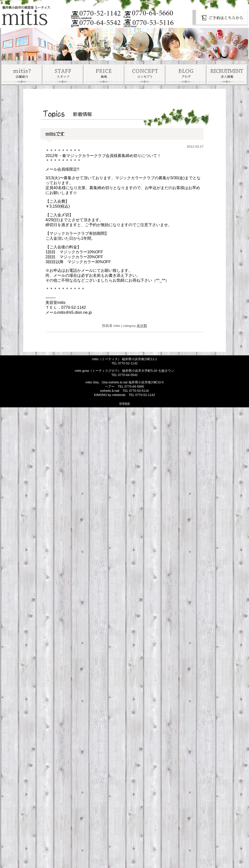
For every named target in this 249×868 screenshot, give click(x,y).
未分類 (142, 326)
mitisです (55, 134)
